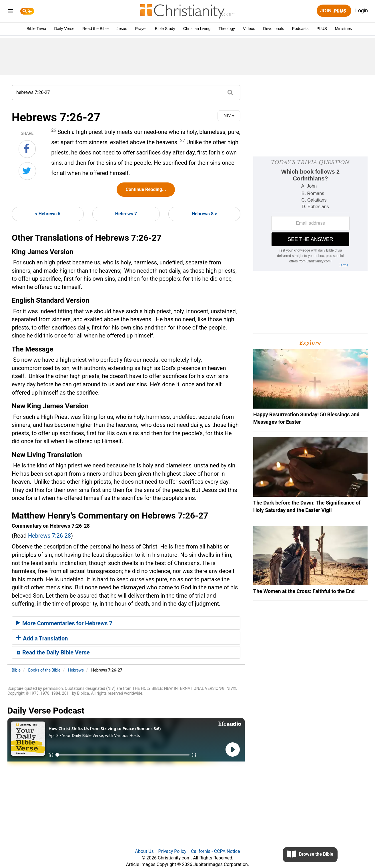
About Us (144, 851)
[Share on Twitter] (27, 171)
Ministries (343, 29)
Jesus (122, 29)
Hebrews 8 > (205, 214)
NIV (229, 115)
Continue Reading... (146, 189)
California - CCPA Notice (216, 851)
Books (44, 670)
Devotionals (274, 29)
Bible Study (165, 29)
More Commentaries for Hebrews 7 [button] (64, 623)
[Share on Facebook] (27, 149)
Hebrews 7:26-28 (49, 536)
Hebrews (76, 670)
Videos (249, 29)
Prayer (141, 29)
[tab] (126, 623)
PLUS (322, 29)
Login (362, 11)
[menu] (11, 12)
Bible (16, 670)
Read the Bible (95, 29)
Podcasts (300, 29)
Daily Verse (64, 29)
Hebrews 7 (126, 214)
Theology (227, 29)
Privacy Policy (172, 851)
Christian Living (197, 29)
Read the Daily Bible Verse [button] (53, 652)
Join (334, 11)
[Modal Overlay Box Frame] (310, 214)
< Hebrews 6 (48, 214)
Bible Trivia (36, 29)
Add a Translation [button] (42, 638)
